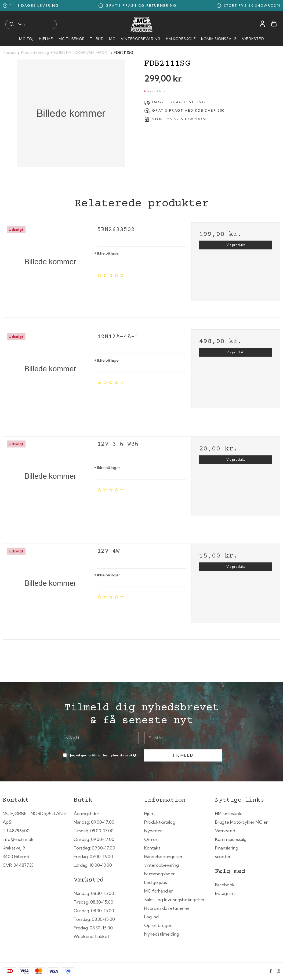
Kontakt (152, 848)
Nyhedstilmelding (162, 934)
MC (112, 39)
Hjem (149, 813)
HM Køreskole (181, 39)
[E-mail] (183, 738)
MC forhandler (159, 891)
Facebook (225, 885)
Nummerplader (159, 874)
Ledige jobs (156, 882)
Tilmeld (183, 755)
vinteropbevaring (162, 865)
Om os (151, 839)
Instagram (225, 893)
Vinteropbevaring (141, 39)
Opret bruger (158, 925)
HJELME (46, 39)
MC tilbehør (72, 39)
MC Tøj (26, 39)
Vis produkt (236, 245)
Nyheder (153, 831)
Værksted (253, 39)
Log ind (151, 917)
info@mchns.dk (18, 839)
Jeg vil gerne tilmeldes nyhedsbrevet (104, 754)
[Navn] (100, 738)
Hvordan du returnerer (167, 908)
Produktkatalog (160, 822)
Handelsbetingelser (163, 856)
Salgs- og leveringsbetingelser (175, 900)
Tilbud (97, 39)
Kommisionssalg (219, 39)
